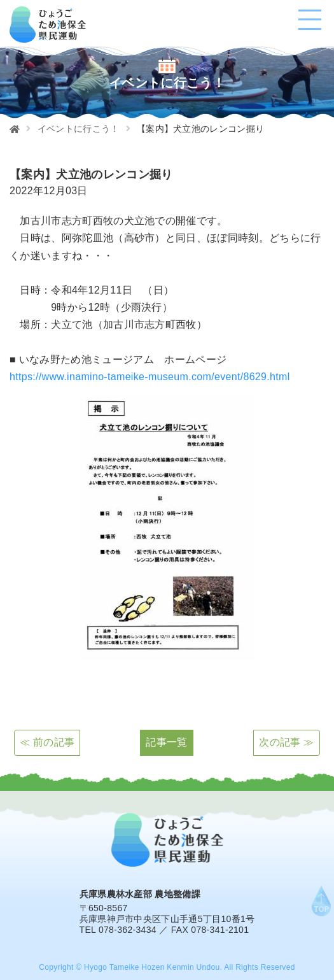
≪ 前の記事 (47, 742)
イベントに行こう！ (79, 129)
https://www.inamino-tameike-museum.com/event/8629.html (150, 377)
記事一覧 (166, 742)
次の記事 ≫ (286, 742)
